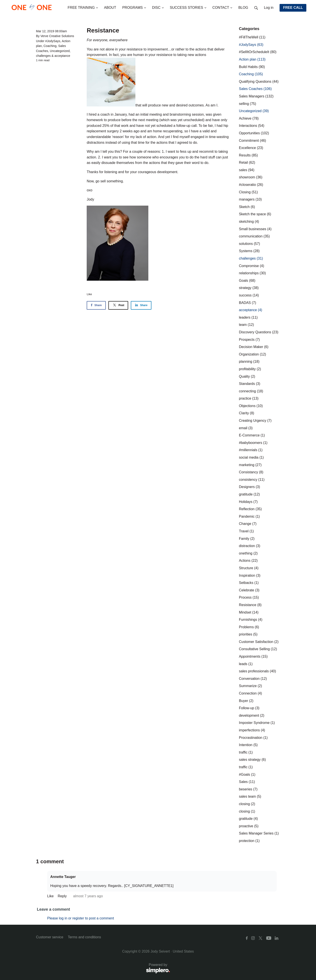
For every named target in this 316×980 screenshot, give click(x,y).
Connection (250, 693)
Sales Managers (256, 96)
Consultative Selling (258, 649)
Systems (249, 251)
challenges (43, 56)
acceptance (62, 56)
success (249, 295)
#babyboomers (253, 443)
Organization (253, 354)
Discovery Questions (259, 332)
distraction (250, 546)
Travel (246, 531)
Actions (248, 561)
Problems (249, 627)
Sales (247, 782)
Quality (247, 376)
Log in (269, 8)
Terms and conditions (84, 937)
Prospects (249, 340)
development (252, 715)
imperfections (252, 730)
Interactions (252, 126)
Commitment (253, 141)
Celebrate (249, 590)
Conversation (253, 679)
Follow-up (249, 708)
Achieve (249, 118)
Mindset (249, 612)
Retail (247, 162)
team (246, 325)
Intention (248, 745)
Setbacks (249, 583)
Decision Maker (254, 347)
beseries (248, 789)
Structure (249, 568)
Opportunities (254, 133)
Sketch (247, 207)
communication (254, 236)
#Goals (247, 774)
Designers (250, 487)
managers (250, 199)
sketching (249, 222)
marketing (250, 465)
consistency (252, 480)
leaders (248, 317)
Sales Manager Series (259, 833)
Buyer (246, 701)
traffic (246, 752)
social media (251, 457)
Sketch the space (255, 214)
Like (89, 294)
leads (246, 664)
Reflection (250, 509)
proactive (249, 826)
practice (249, 398)
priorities (248, 634)
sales (247, 170)
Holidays (248, 502)
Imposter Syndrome (257, 723)
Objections (251, 406)
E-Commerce (252, 435)
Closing (248, 192)
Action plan (252, 59)
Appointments (253, 656)
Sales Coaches (255, 89)
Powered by (103, 968)
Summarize (250, 686)
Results (248, 155)
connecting (251, 391)
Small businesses (255, 229)
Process (249, 597)
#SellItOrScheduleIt (258, 52)
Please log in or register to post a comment (81, 918)
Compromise (252, 266)
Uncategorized (60, 51)
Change (248, 524)
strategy (249, 288)
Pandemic (249, 516)
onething (248, 553)
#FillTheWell (252, 37)
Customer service (50, 937)
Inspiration (250, 575)
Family (247, 539)
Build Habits (252, 67)
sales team (250, 796)
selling (248, 104)
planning (249, 362)
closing (247, 804)
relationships (252, 273)
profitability (250, 369)
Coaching (50, 46)
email (246, 428)
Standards (250, 384)
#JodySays (53, 41)
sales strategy (252, 760)
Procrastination (253, 738)
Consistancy (251, 472)
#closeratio (251, 185)
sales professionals (258, 671)
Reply (63, 896)
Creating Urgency (255, 421)
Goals (247, 281)
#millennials (251, 450)
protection (249, 841)
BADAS (248, 303)
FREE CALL (293, 8)
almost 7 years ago (88, 896)
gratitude (249, 494)
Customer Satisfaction (259, 642)
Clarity (247, 413)
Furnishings (251, 620)
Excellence (251, 148)
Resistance (250, 605)
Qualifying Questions (259, 82)
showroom (251, 177)
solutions (250, 244)
